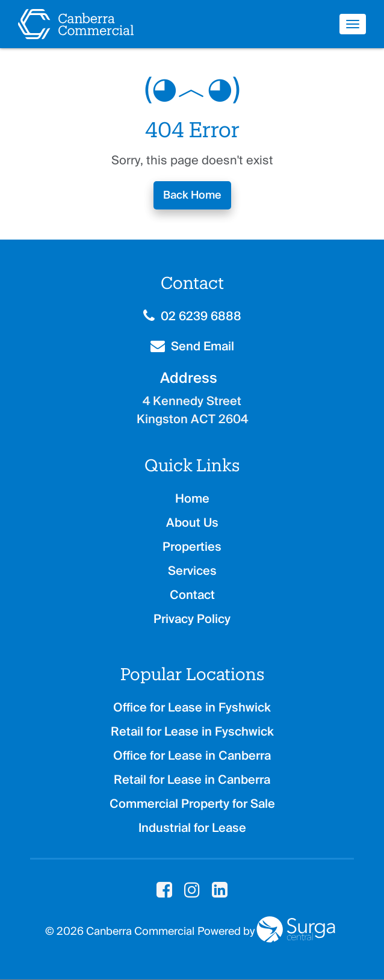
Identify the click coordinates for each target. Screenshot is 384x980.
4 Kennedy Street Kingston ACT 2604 (192, 410)
